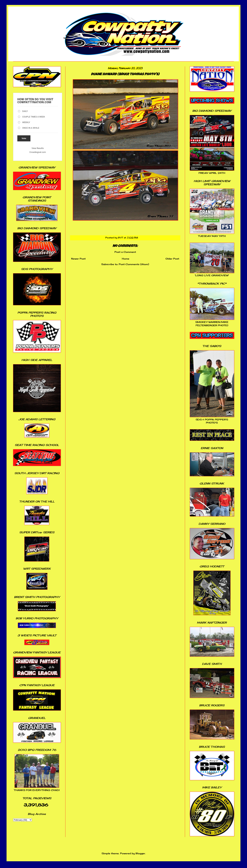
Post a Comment (125, 252)
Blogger (140, 853)
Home (126, 259)
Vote (24, 138)
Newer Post (78, 259)
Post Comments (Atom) (134, 264)
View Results (38, 148)
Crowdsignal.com (38, 152)
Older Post (172, 259)
